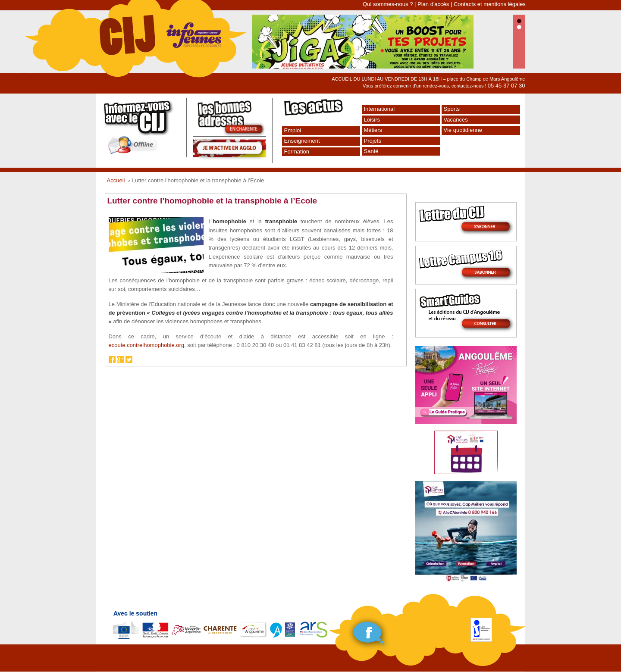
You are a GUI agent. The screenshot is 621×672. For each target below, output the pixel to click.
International (379, 109)
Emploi (293, 130)
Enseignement (302, 141)
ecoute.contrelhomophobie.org (147, 345)
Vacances (456, 120)
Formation (297, 152)
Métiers (373, 130)
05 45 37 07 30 (507, 86)
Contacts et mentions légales (490, 4)
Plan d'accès (433, 4)
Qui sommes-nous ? (388, 4)
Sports (452, 109)
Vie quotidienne (463, 130)
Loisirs (372, 120)
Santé (371, 151)
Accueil (116, 180)
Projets (373, 141)
